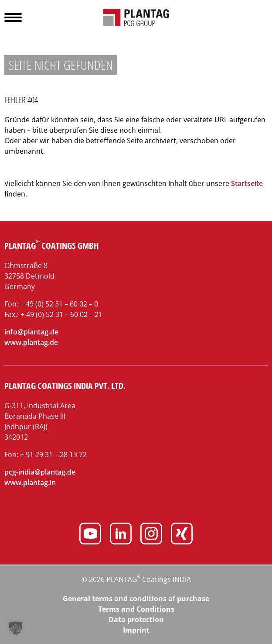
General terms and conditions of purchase (136, 599)
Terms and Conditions (136, 609)
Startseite (247, 183)
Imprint (136, 630)
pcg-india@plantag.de (40, 472)
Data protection (136, 620)
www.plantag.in (30, 482)
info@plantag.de (31, 332)
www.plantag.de (31, 342)
